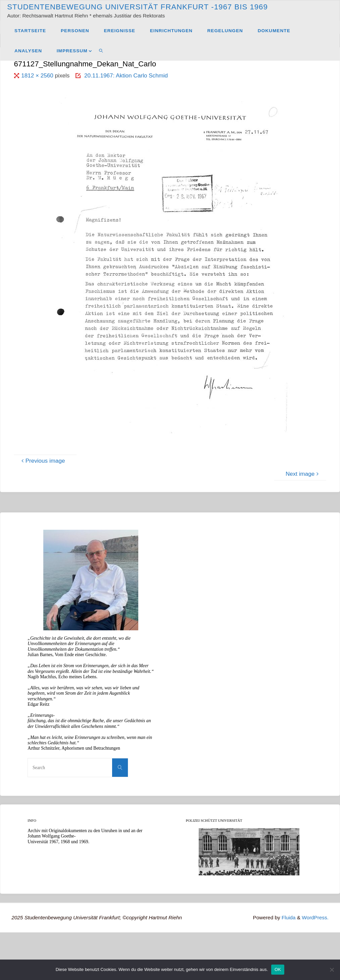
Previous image (42, 461)
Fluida (288, 917)
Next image (303, 474)
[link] (101, 51)
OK (278, 969)
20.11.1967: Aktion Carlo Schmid (126, 76)
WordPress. (315, 917)
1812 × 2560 (38, 76)
